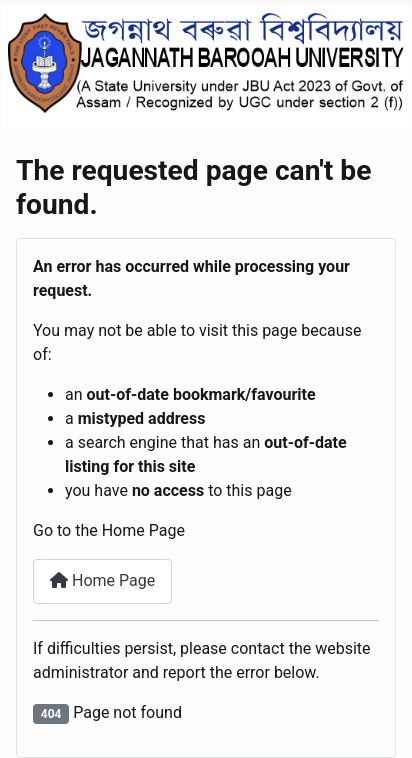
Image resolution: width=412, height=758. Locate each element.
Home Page (102, 580)
